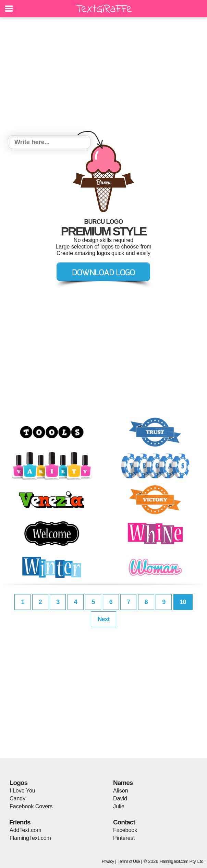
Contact (124, 822)
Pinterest (124, 838)
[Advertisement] (103, 77)
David (120, 798)
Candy (17, 798)
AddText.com (25, 830)
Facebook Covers (31, 806)
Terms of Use (129, 861)
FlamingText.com (30, 838)
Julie (119, 806)
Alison (121, 791)
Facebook (125, 830)
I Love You (22, 791)
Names (123, 783)
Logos (19, 783)
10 (183, 602)
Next (103, 619)
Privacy (108, 861)
